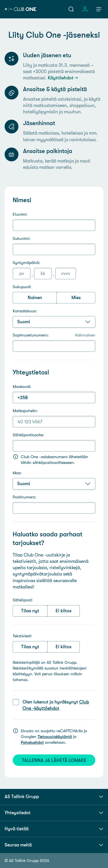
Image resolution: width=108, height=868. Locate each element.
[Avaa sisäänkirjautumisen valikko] (85, 9)
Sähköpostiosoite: (28, 435)
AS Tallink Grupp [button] (54, 797)
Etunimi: (20, 214)
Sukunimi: (21, 238)
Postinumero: (24, 497)
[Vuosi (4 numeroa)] (66, 274)
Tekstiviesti (22, 636)
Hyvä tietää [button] (54, 829)
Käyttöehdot (61, 78)
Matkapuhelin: (25, 411)
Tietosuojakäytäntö (55, 737)
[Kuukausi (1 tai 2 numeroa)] (43, 274)
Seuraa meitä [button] (54, 845)
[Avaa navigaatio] (99, 9)
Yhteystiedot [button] (54, 813)
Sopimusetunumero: (54, 335)
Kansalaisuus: (25, 311)
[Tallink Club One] (21, 9)
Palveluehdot (32, 742)
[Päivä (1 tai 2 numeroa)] (22, 274)
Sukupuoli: (22, 287)
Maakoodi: (22, 387)
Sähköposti (22, 600)
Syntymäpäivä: (26, 263)
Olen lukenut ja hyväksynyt (56, 705)
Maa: (17, 473)
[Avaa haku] (71, 9)
